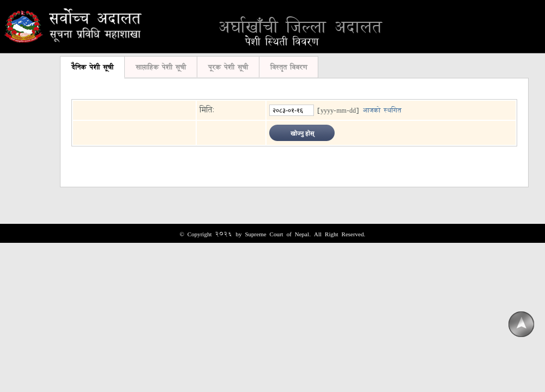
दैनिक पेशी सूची (92, 67)
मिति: (207, 110)
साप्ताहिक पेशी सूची (161, 67)
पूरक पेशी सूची (228, 67)
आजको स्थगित (382, 110)
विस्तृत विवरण (289, 67)
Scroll (521, 324)
